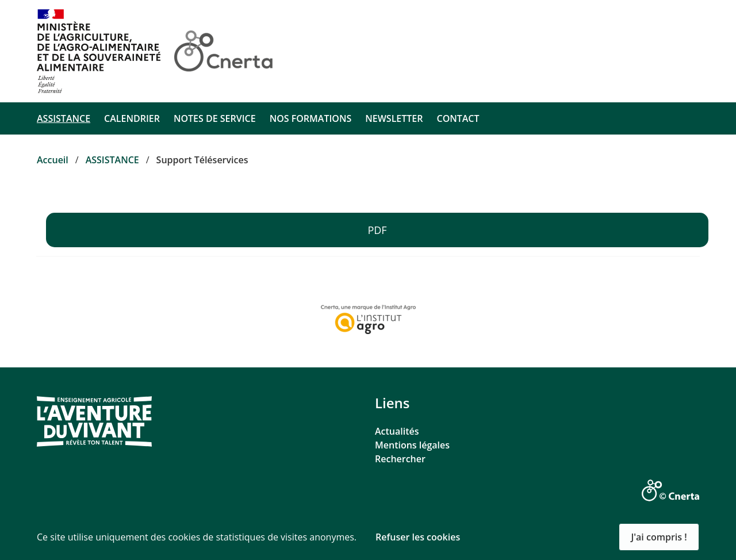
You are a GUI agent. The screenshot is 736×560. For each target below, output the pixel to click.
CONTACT (458, 118)
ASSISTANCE (64, 118)
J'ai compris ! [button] (659, 537)
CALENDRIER (132, 118)
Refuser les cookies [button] (418, 537)
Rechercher (400, 459)
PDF (377, 230)
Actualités (397, 431)
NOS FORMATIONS (311, 118)
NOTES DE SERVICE (215, 118)
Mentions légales (412, 445)
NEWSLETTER (394, 118)
